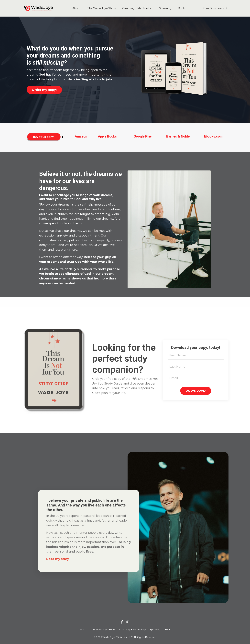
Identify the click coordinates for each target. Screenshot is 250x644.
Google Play (143, 136)
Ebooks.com (213, 136)
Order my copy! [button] (44, 90)
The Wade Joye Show (102, 8)
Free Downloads (215, 8)
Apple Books (107, 136)
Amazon (81, 136)
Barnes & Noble (178, 136)
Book (181, 8)
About (77, 8)
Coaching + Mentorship (137, 8)
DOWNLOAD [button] (196, 391)
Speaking (165, 8)
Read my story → (60, 559)
